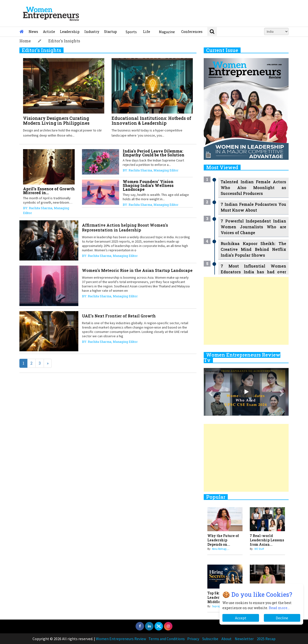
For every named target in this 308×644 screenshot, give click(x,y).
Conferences (192, 32)
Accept (241, 618)
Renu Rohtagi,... (221, 549)
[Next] (48, 363)
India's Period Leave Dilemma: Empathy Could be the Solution (154, 153)
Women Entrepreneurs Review (121, 639)
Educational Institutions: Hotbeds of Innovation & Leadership (151, 121)
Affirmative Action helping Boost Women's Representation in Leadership (125, 227)
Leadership (70, 32)
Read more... (279, 608)
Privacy (193, 639)
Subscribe (210, 639)
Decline (282, 618)
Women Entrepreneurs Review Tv (242, 357)
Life (147, 32)
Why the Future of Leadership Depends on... (223, 540)
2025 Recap (266, 639)
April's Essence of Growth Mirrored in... (49, 191)
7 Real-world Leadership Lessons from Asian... (267, 540)
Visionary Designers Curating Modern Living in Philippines (56, 121)
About (227, 639)
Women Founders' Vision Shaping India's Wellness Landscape (148, 185)
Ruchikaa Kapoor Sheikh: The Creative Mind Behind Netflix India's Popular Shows (253, 249)
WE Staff (259, 549)
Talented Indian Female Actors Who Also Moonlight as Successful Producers (253, 188)
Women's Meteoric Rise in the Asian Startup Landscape (137, 270)
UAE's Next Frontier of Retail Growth (119, 316)
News (33, 32)
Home (25, 41)
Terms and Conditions (167, 639)
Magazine (167, 32)
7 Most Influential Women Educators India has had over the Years (253, 272)
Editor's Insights (64, 41)
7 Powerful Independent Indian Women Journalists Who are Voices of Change (253, 227)
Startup (110, 32)
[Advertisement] (246, 311)
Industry (92, 32)
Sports (131, 32)
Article (49, 32)
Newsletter (244, 639)
